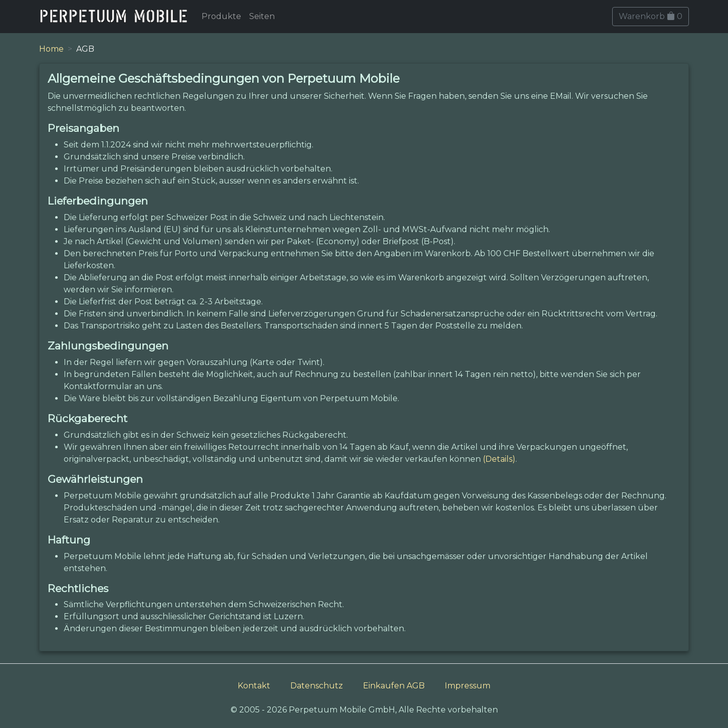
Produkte (221, 16)
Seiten (262, 16)
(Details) (499, 459)
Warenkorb (651, 16)
